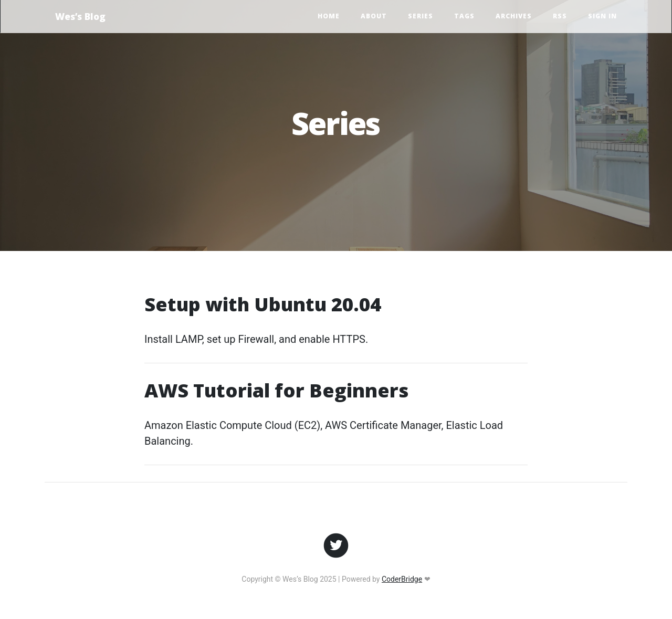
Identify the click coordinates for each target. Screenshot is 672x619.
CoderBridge (402, 579)
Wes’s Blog (80, 16)
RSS (560, 16)
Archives (514, 16)
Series (421, 16)
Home (329, 16)
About (374, 16)
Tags (464, 16)
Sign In (602, 16)
